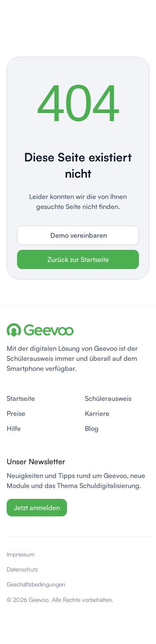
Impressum (21, 554)
